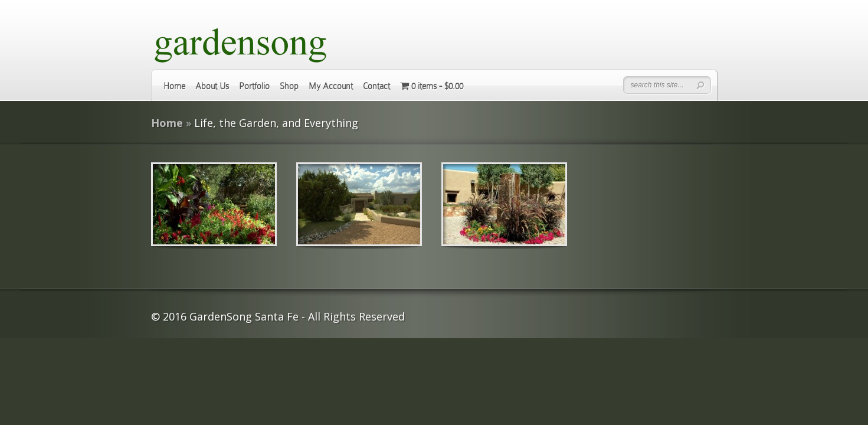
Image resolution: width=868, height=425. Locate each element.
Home (174, 86)
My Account (331, 86)
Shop (289, 86)
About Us (212, 86)
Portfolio (254, 86)
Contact (376, 86)
